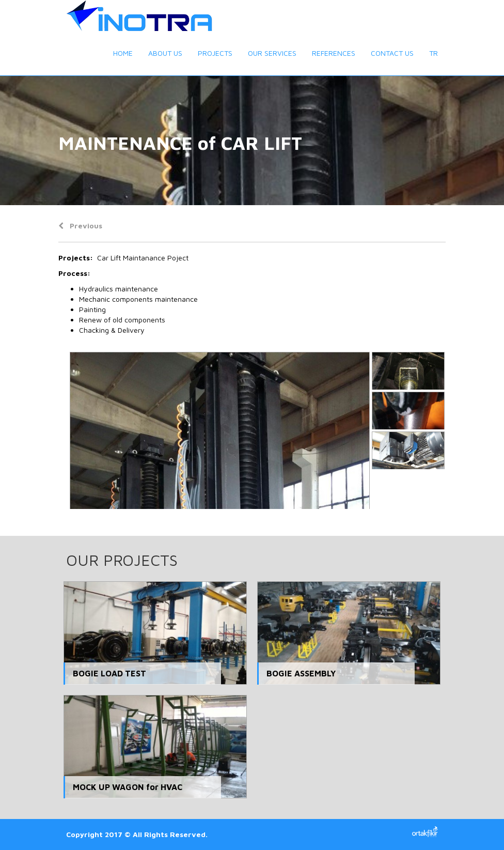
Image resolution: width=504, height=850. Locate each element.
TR (434, 53)
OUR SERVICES (272, 53)
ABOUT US (165, 53)
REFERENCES (334, 53)
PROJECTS (215, 53)
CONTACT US (392, 53)
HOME (123, 53)
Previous (80, 226)
